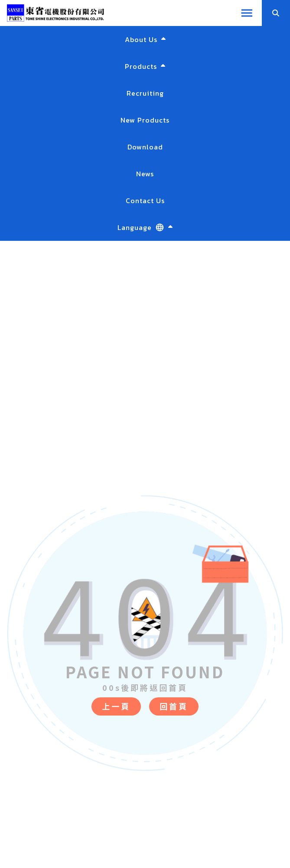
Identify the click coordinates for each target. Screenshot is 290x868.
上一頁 (116, 706)
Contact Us (145, 201)
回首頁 (174, 706)
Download (145, 147)
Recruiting (145, 93)
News (145, 174)
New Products (145, 120)
